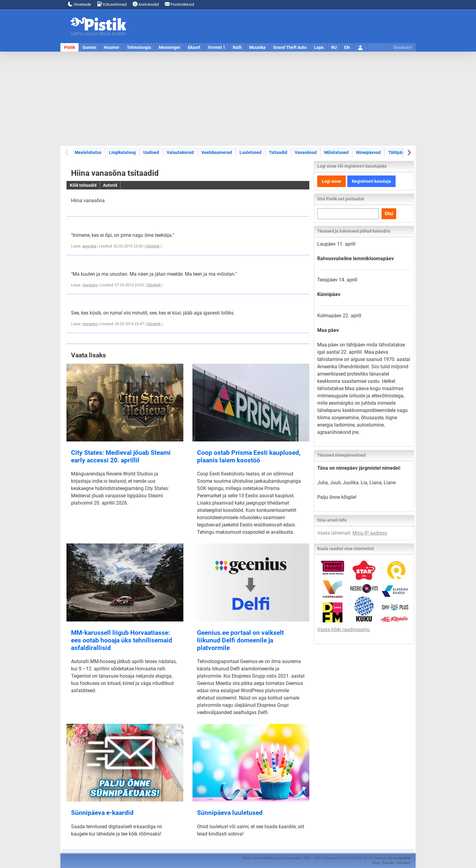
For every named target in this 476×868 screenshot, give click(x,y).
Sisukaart (403, 47)
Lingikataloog (122, 152)
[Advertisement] (238, 99)
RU (334, 47)
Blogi (376, 863)
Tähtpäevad (400, 152)
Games (89, 47)
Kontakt (388, 863)
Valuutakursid (180, 152)
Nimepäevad (368, 152)
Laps (319, 47)
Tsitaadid (278, 152)
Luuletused (250, 152)
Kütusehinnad (112, 4)
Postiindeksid (179, 4)
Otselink (153, 246)
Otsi (389, 214)
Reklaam (404, 863)
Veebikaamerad (217, 152)
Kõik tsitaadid (83, 185)
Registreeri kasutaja (371, 181)
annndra (89, 246)
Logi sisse (331, 181)
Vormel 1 (217, 47)
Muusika (257, 47)
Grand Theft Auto (290, 47)
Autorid (110, 185)
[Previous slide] (67, 153)
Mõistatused (336, 152)
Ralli (237, 47)
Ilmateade (80, 4)
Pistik (70, 47)
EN (347, 47)
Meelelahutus (88, 152)
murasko (90, 285)
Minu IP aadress (370, 533)
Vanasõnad (306, 152)
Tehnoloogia (139, 47)
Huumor (112, 47)
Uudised (151, 152)
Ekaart (194, 47)
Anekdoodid (146, 4)
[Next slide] (409, 153)
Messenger (170, 47)
